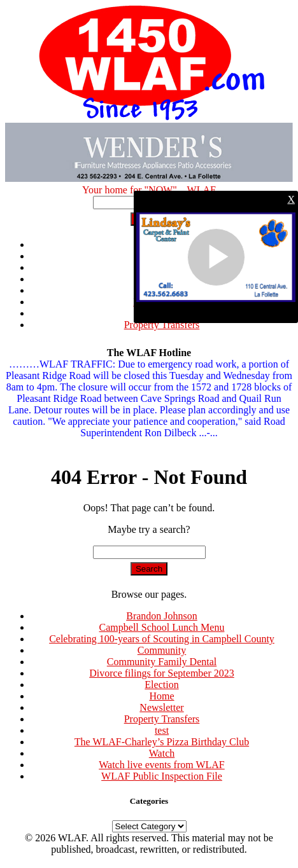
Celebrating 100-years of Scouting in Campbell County (162, 639)
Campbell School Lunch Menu (162, 627)
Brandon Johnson (162, 616)
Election (161, 685)
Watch (162, 753)
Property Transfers (162, 325)
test (162, 730)
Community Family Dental (162, 662)
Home (161, 696)
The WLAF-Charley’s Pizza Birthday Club (162, 742)
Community (162, 650)
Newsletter (161, 707)
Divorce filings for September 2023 (162, 673)
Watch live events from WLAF (161, 765)
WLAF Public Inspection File (162, 776)
